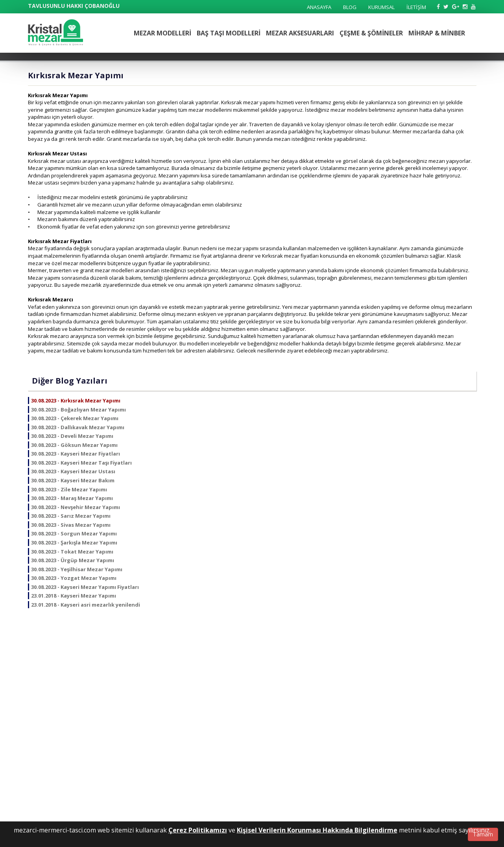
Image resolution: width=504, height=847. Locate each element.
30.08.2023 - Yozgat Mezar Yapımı (74, 578)
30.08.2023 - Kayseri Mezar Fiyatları (76, 454)
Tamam (483, 834)
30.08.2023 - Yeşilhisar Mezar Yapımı (77, 569)
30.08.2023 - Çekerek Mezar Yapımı (75, 418)
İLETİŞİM (416, 7)
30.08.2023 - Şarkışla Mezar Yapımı (74, 543)
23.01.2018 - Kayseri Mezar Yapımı (74, 596)
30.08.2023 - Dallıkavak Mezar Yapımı (78, 427)
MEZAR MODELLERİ (162, 33)
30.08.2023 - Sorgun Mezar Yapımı (74, 533)
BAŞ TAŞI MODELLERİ (229, 33)
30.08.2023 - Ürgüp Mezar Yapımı (73, 560)
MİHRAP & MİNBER (437, 33)
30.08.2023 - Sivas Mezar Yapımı (71, 525)
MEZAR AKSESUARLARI (300, 33)
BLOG (350, 7)
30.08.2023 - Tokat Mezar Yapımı (72, 552)
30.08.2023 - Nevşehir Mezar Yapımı (76, 507)
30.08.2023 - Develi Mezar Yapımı (72, 436)
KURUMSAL (381, 7)
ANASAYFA (319, 7)
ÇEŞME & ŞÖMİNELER (371, 33)
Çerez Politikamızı (198, 830)
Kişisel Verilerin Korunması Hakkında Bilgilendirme (317, 830)
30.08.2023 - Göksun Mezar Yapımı (74, 445)
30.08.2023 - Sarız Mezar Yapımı (71, 516)
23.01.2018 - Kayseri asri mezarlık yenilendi (86, 605)
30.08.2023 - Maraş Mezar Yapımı (72, 498)
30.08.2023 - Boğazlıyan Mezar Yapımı (78, 410)
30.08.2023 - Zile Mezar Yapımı (69, 489)
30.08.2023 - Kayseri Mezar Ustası (73, 471)
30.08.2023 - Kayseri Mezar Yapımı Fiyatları (85, 587)
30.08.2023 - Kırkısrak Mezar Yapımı (76, 400)
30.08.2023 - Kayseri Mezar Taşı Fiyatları (81, 463)
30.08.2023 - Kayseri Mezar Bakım (73, 480)
